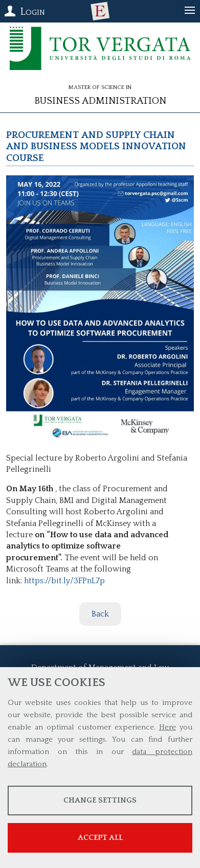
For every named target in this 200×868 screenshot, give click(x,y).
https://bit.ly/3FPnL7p (64, 581)
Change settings (100, 800)
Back (100, 614)
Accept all (100, 838)
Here (168, 727)
